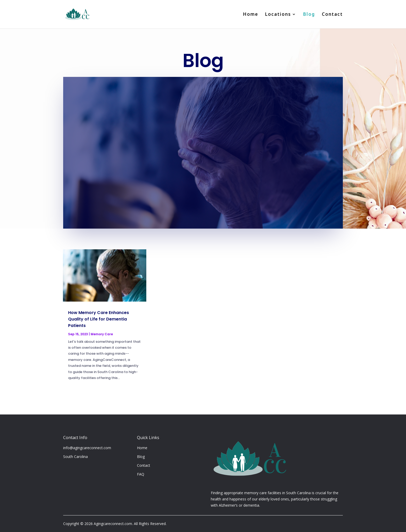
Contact (332, 15)
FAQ (141, 474)
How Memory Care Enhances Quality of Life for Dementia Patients (99, 319)
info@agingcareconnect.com (87, 448)
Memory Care (102, 334)
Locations (278, 15)
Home (251, 15)
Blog (309, 15)
